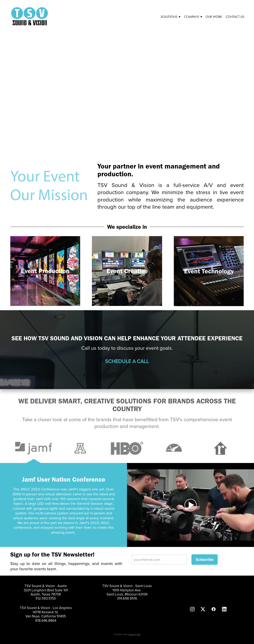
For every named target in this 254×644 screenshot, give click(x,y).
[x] (203, 609)
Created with (127, 634)
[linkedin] (224, 609)
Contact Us (235, 17)
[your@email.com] (159, 560)
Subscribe (205, 560)
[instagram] (192, 609)
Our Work (214, 17)
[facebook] (214, 609)
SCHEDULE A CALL (127, 361)
